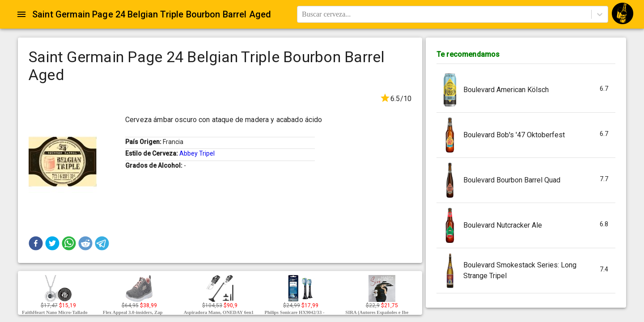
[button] (36, 243)
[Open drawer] (21, 14)
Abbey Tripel (197, 153)
